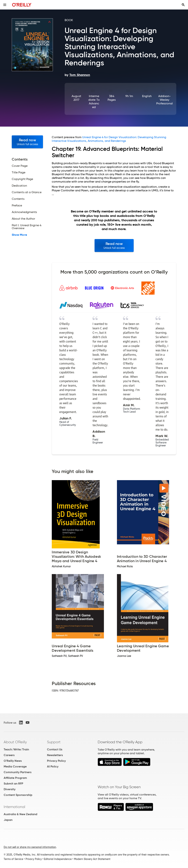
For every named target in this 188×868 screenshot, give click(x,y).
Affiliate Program (15, 778)
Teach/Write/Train (16, 749)
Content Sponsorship (18, 795)
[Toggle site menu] (5, 5)
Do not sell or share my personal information (30, 847)
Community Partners (18, 772)
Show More (19, 235)
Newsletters (55, 755)
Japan (8, 820)
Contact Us (55, 749)
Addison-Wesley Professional (164, 100)
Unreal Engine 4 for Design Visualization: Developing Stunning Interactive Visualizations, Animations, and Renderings (109, 139)
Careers (9, 755)
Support (54, 742)
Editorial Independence (58, 859)
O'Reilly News (13, 761)
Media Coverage (15, 766)
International (14, 807)
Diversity (10, 789)
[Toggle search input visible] (183, 5)
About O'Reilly (15, 742)
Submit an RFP (13, 784)
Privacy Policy (56, 761)
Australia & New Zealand (20, 814)
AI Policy (53, 766)
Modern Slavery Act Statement (92, 859)
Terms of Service (13, 859)
